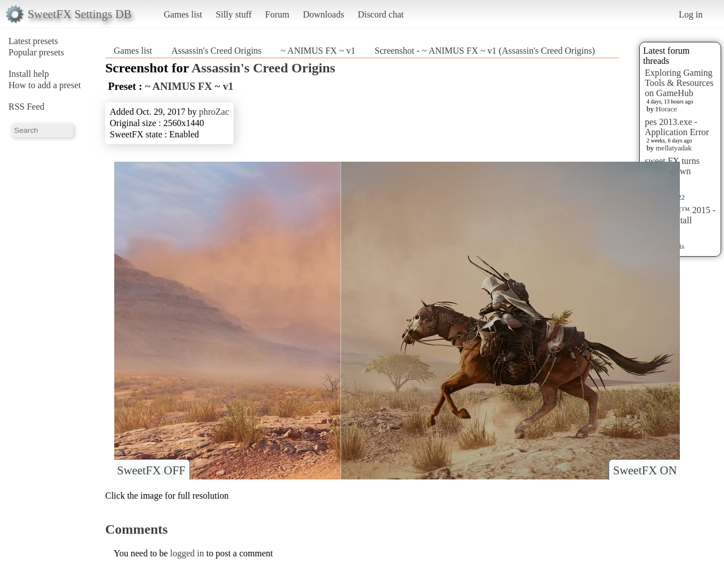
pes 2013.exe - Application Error (677, 127)
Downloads (323, 14)
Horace (666, 109)
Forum (277, 14)
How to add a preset (45, 85)
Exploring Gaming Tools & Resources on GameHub (679, 83)
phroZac (214, 112)
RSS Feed (27, 107)
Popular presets (36, 52)
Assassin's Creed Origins (216, 51)
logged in (187, 553)
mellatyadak (674, 148)
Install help (29, 74)
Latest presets (33, 41)
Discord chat (380, 14)
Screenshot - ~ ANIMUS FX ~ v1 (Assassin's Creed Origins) (485, 51)
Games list (183, 14)
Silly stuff (234, 14)
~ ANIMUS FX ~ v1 (318, 51)
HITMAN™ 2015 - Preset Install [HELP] (680, 220)
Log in (691, 14)
